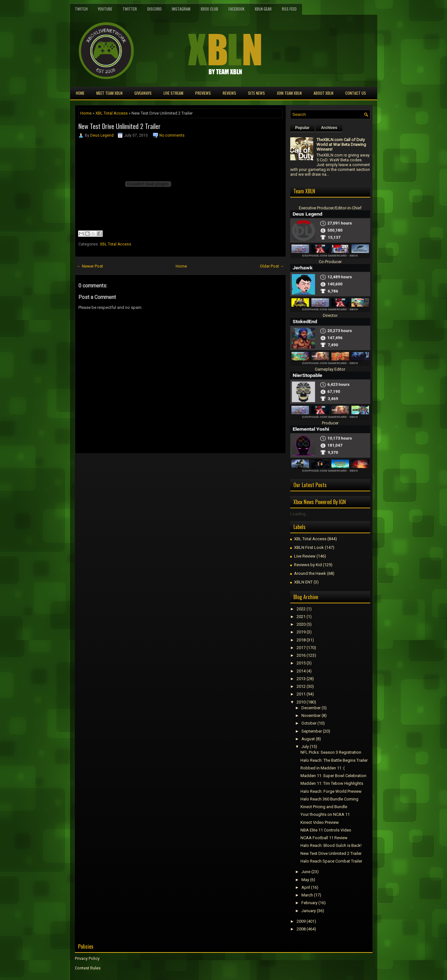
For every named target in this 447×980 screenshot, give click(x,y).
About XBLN (323, 93)
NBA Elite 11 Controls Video (326, 830)
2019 (301, 632)
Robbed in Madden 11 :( (323, 768)
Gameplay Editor (330, 369)
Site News (256, 93)
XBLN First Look (309, 547)
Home (80, 93)
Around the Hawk (310, 573)
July (305, 747)
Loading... (299, 514)
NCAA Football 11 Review (324, 838)
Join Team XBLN (289, 93)
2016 (301, 655)
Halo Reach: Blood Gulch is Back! (331, 845)
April (306, 887)
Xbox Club (209, 9)
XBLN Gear (263, 9)
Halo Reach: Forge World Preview (331, 791)
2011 (301, 694)
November (311, 715)
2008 (301, 929)
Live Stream (173, 93)
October (309, 723)
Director (330, 315)
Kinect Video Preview (320, 822)
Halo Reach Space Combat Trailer (331, 861)
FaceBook (236, 9)
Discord (154, 9)
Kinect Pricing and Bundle (324, 807)
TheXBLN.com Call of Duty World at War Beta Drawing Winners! (341, 145)
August (308, 739)
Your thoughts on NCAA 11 (325, 814)
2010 (301, 702)
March (307, 895)
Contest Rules (88, 968)
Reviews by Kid (308, 565)
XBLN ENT (303, 582)
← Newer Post (90, 266)
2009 (301, 921)
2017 (301, 648)
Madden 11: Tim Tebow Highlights (332, 783)
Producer (330, 423)
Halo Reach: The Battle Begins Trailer (334, 760)
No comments (172, 135)
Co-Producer (330, 262)
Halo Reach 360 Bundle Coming (329, 799)
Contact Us (356, 93)
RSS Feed (289, 9)
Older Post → (272, 266)
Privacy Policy (87, 958)
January (309, 911)
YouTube (105, 9)
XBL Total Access (112, 113)
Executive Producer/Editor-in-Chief (330, 208)
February (309, 903)
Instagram (181, 9)
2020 (301, 624)
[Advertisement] (150, 468)
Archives (329, 128)
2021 (301, 617)
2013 (301, 679)
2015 (301, 663)
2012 (301, 686)
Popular (303, 128)
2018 (301, 640)
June (306, 872)
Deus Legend (102, 135)
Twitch (81, 9)
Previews (203, 93)
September (312, 731)
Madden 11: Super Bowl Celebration (333, 776)
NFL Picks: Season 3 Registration (331, 752)
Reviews (229, 93)
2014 (301, 671)
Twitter (130, 9)
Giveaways (143, 93)
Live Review (305, 556)
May (305, 880)
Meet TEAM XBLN (109, 93)
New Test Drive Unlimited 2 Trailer (120, 126)
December (311, 708)
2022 (301, 609)
